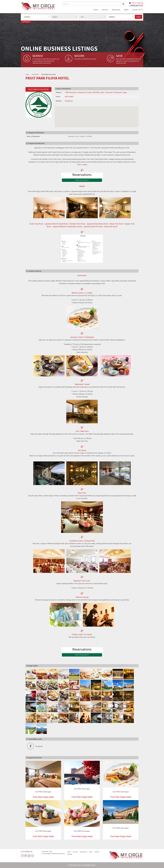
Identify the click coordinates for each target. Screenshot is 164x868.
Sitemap (70, 854)
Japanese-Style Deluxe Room (97, 224)
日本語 (141, 5)
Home (96, 10)
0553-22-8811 (69, 97)
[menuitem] (96, 10)
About (126, 10)
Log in (133, 3)
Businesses (116, 10)
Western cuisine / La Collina (82, 293)
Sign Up (140, 3)
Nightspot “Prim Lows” (82, 581)
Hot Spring (82, 450)
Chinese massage (82, 597)
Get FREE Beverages (43, 792)
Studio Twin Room (36, 224)
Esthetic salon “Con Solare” (82, 634)
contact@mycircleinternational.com (54, 854)
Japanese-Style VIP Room (93, 227)
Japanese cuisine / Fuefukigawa (82, 337)
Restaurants (82, 275)
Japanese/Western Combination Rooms (67, 227)
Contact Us (136, 10)
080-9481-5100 (47, 852)
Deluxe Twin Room (116, 224)
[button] (97, 115)
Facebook (35, 746)
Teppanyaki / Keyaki (82, 384)
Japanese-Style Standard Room (56, 224)
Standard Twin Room (77, 224)
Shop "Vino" (82, 493)
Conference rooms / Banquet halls (82, 541)
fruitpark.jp (69, 101)
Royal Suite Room (111, 227)
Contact (97, 852)
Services (105, 10)
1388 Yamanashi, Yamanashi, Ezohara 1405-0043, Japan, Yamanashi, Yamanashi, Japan (96, 92)
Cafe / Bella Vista (82, 431)
